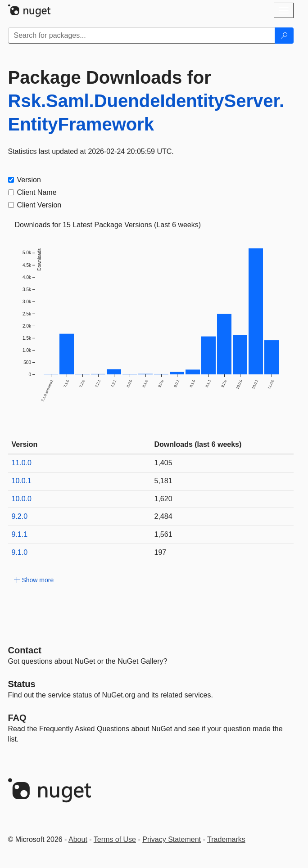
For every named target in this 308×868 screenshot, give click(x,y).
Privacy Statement (172, 839)
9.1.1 (20, 534)
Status (22, 684)
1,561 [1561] (163, 534)
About (78, 839)
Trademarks (226, 839)
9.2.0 (20, 516)
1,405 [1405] (163, 463)
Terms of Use (115, 839)
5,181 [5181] (163, 481)
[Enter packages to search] (142, 36)
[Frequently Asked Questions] (17, 718)
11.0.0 (22, 463)
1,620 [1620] (163, 499)
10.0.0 (22, 499)
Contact (25, 650)
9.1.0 (20, 552)
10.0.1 (22, 481)
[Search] (284, 36)
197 (161, 552)
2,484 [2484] (163, 516)
